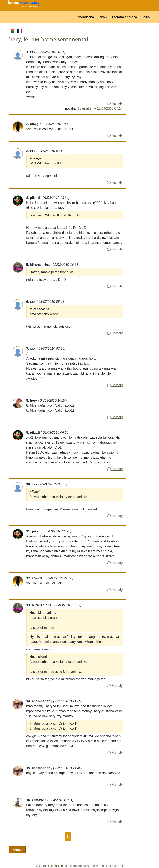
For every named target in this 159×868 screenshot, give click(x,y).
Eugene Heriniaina (51, 866)
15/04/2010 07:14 (110, 108)
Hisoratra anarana (124, 17)
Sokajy (102, 17)
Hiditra (145, 17)
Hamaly (115, 104)
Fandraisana (85, 17)
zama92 (86, 108)
